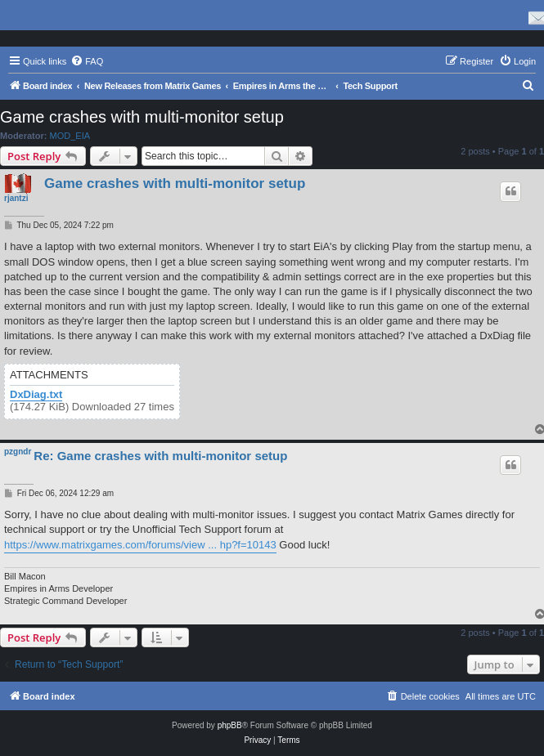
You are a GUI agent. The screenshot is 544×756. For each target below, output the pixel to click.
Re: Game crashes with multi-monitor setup (160, 456)
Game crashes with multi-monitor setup (142, 117)
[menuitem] (87, 61)
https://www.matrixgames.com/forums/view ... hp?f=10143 (140, 545)
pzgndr (18, 452)
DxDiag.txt (36, 395)
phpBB (230, 725)
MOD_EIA (70, 136)
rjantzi (16, 198)
